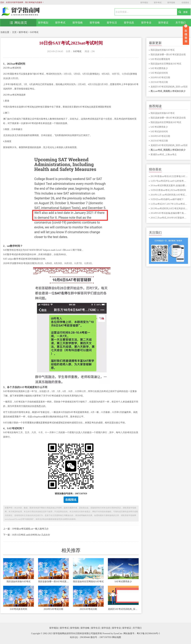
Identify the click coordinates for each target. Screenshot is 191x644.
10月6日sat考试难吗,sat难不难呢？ (167, 199)
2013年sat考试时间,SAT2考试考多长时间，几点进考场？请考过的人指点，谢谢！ (169, 209)
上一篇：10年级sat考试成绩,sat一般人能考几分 (26, 529)
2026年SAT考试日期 (53, 609)
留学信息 (129, 23)
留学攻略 (95, 23)
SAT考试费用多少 (123, 582)
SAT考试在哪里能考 (160, 59)
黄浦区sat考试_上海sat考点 (164, 155)
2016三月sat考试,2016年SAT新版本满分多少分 (169, 218)
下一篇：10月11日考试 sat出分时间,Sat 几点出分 (27, 535)
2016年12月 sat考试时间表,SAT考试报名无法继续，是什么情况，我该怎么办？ (169, 195)
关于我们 (181, 23)
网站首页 (18, 23)
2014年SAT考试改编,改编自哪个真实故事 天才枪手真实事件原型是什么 (169, 213)
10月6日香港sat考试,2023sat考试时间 (168, 190)
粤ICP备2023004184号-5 (148, 633)
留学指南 (171, 3)
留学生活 (112, 23)
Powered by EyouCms (112, 633)
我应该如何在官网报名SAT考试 (88, 582)
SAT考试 (34, 32)
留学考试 (158, 3)
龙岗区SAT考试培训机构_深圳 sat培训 (123, 609)
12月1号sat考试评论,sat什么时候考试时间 (169, 181)
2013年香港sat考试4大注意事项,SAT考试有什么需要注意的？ (169, 176)
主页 (14, 32)
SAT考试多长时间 (18, 609)
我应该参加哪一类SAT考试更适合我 (53, 582)
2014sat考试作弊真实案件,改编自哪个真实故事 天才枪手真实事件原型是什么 (169, 186)
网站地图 (117, 637)
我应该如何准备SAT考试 (18, 582)
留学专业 (146, 23)
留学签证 (163, 23)
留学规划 (144, 3)
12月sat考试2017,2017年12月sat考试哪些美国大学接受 (169, 204)
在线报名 (185, 3)
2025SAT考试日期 (88, 609)
